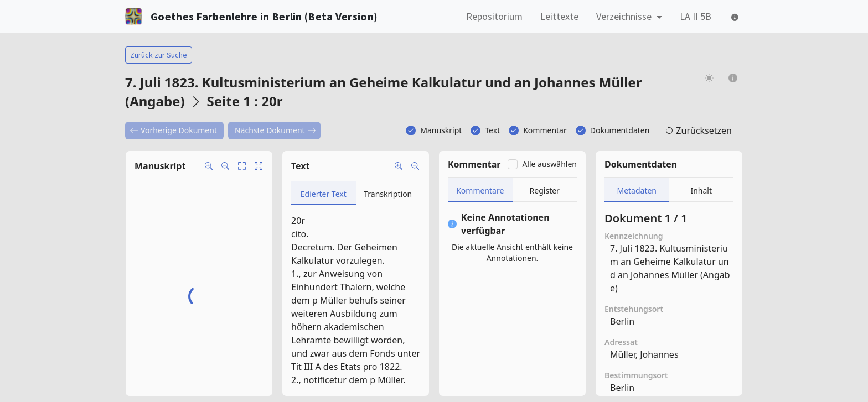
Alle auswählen (549, 164)
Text (492, 130)
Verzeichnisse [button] (625, 16)
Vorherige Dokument (173, 130)
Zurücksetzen (698, 130)
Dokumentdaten (620, 130)
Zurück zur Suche (159, 55)
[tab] (324, 193)
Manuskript (441, 130)
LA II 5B (696, 16)
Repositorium (494, 16)
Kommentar (545, 130)
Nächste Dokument (275, 130)
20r (298, 221)
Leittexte (559, 16)
